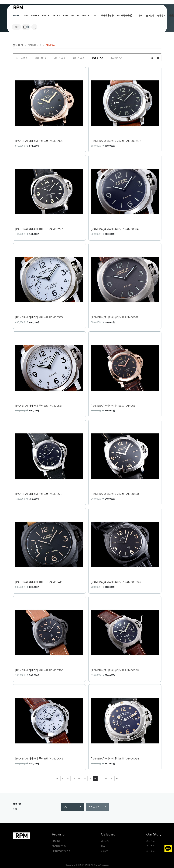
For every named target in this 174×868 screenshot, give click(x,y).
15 (89, 778)
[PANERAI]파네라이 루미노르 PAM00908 (39, 141)
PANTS (46, 15)
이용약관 (56, 841)
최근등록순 (22, 58)
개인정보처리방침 (60, 846)
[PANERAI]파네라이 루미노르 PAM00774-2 (116, 141)
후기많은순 (116, 58)
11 (68, 778)
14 (84, 778)
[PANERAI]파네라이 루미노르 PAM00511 (114, 406)
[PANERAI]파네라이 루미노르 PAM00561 (39, 406)
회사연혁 (150, 846)
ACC (96, 15)
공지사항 (105, 841)
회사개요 (150, 841)
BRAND (17, 15)
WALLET (86, 15)
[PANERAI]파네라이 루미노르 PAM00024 (115, 759)
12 (73, 778)
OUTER (35, 15)
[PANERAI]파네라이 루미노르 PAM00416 (39, 582)
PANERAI (50, 45)
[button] (34, 27)
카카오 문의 (97, 807)
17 (100, 778)
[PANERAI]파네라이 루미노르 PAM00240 (115, 670)
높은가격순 (79, 58)
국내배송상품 (107, 15)
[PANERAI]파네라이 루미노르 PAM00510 (39, 494)
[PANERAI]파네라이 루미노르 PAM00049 (39, 759)
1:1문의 (139, 15)
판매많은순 (41, 58)
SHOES (56, 15)
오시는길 (150, 851)
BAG (65, 15)
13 (78, 778)
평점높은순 (97, 58)
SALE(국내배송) (124, 15)
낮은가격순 (60, 58)
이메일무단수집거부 (61, 851)
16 (95, 778)
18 (105, 778)
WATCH (75, 15)
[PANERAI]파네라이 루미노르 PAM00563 (39, 317)
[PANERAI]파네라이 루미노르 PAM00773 (39, 229)
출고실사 (150, 15)
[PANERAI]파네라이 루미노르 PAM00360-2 (116, 582)
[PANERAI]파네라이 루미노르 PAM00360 (39, 670)
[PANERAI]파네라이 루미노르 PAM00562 (115, 317)
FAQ (72, 807)
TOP (26, 15)
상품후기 (161, 15)
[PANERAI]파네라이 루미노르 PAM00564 (115, 229)
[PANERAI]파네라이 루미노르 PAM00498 (115, 494)
